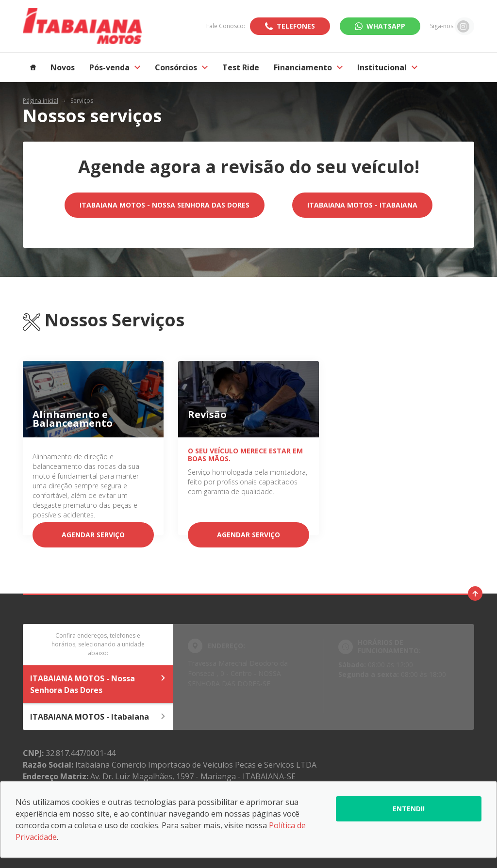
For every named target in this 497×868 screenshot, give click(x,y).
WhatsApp (386, 26)
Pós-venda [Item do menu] (115, 67)
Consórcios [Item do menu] (181, 67)
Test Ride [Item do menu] (241, 67)
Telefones (296, 26)
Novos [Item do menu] (63, 67)
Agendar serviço (93, 535)
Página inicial (41, 101)
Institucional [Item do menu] (387, 67)
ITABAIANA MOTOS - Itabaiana (362, 205)
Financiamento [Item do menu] (308, 67)
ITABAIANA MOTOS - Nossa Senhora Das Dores (165, 205)
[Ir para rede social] (463, 26)
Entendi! (409, 809)
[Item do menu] (33, 67)
